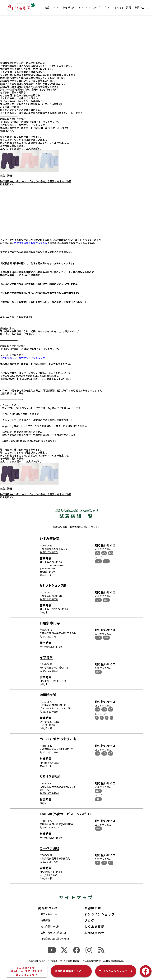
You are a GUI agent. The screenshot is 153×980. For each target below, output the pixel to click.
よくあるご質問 (123, 7)
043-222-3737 (49, 637)
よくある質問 (94, 927)
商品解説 (45, 920)
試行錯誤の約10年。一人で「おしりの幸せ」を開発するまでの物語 (36, 181)
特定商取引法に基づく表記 (55, 938)
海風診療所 (48, 695)
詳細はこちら (7, 131)
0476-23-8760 (49, 599)
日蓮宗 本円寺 (50, 623)
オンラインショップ (89, 7)
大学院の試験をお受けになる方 (31, 243)
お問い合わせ (142, 7)
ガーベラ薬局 (49, 848)
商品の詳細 (6, 175)
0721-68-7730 (49, 862)
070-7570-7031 (49, 827)
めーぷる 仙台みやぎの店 (58, 739)
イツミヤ (46, 657)
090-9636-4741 (49, 793)
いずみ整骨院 (49, 538)
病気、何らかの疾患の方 (54, 932)
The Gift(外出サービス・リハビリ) (65, 814)
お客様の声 (69, 7)
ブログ (107, 7)
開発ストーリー (49, 914)
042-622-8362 (49, 671)
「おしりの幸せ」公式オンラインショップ (22, 125)
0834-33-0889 (49, 712)
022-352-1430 (49, 752)
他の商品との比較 (50, 926)
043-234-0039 (49, 552)
